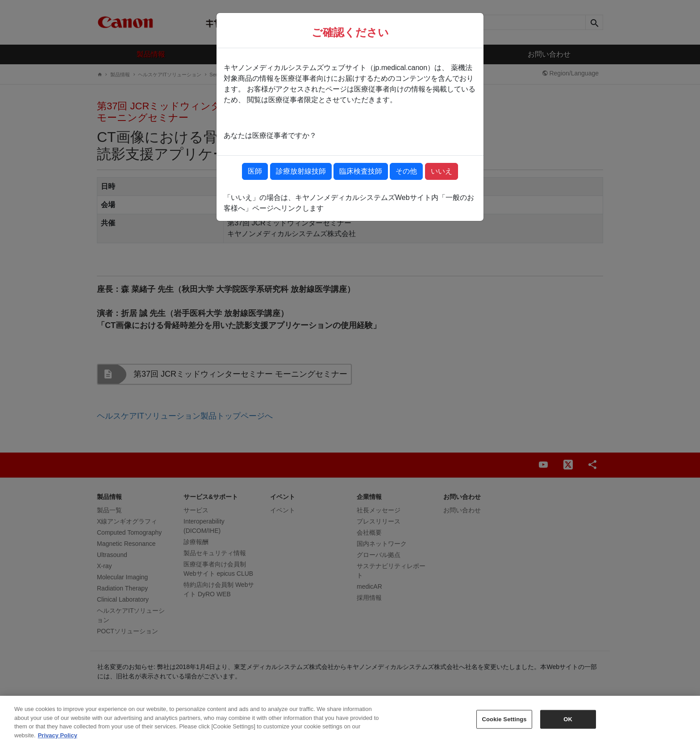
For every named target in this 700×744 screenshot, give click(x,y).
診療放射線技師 (301, 171)
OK (568, 724)
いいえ (442, 171)
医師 (255, 171)
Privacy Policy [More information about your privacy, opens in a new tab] (58, 740)
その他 (406, 171)
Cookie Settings (504, 724)
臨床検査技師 (361, 171)
